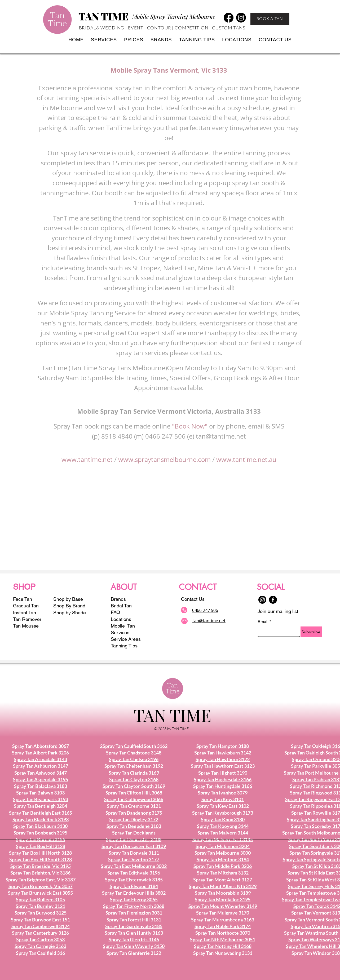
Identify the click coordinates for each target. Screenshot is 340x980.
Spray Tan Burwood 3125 (41, 913)
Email (264, 622)
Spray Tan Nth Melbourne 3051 (223, 939)
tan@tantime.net (221, 436)
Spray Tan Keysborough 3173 (223, 813)
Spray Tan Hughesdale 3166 (223, 779)
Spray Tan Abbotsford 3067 (41, 746)
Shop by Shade (70, 613)
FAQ (115, 612)
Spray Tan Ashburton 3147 (41, 766)
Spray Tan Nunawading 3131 (223, 953)
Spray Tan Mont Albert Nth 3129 (223, 886)
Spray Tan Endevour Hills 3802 (134, 893)
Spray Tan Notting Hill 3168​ (223, 946)
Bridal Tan (121, 606)
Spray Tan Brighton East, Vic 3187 (41, 880)
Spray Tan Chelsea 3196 (134, 759)
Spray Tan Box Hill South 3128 (41, 859)
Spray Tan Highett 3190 (223, 773)
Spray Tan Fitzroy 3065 (134, 899)
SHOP (24, 587)
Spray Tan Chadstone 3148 (134, 753)
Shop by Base (68, 599)
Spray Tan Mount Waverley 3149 (223, 906)
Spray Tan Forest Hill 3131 (134, 920)
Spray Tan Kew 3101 (223, 799)
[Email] (277, 632)
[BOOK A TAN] (270, 19)
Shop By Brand (69, 606)
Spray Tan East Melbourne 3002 (134, 866)
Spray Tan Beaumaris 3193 (41, 799)
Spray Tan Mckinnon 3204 (223, 846)
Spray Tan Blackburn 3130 (40, 826)
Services (120, 632)
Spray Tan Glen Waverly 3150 (134, 946)
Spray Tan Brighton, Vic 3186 (40, 873)
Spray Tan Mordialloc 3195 (223, 899)
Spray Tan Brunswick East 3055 (40, 893)
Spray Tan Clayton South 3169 (134, 786)
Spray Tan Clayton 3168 (134, 779)
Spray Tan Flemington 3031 (134, 913)
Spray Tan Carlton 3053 (40, 939)
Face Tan (23, 599)
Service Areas (126, 639)
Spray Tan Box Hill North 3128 (40, 853)
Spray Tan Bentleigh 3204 (40, 806)
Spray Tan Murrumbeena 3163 (223, 920)
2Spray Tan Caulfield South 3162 (134, 746)
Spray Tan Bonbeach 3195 (40, 833)
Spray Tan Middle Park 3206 (223, 866)
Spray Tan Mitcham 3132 (223, 873)
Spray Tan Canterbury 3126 (40, 933)
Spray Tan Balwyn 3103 (40, 793)
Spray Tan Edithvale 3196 (134, 873)
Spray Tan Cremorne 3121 (134, 806)
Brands (118, 599)
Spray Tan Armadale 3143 (40, 759)
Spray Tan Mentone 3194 (223, 859)
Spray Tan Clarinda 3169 (134, 773)
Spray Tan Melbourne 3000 (223, 853)
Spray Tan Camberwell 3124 (41, 926)
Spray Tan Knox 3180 (223, 819)
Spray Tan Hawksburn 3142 (223, 753)
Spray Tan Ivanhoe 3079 (223, 793)
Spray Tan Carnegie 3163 (40, 946)
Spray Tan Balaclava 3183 (41, 786)
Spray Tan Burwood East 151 (40, 920)
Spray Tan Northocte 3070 (223, 933)
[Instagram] (241, 18)
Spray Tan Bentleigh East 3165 (41, 813)
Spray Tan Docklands (134, 833)
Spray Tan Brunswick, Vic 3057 (41, 886)
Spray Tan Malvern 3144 (223, 833)
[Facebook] (229, 18)
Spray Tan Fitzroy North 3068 (134, 906)
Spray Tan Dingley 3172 (134, 819)
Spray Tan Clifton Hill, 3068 (134, 793)
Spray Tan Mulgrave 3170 (223, 913)
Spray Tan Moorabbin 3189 (223, 893)
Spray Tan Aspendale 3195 (41, 779)
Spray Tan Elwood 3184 (134, 886)
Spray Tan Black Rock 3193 (41, 819)
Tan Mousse (26, 626)
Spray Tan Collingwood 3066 (134, 799)
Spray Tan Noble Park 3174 (223, 926)
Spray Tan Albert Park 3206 (40, 753)
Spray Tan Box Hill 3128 (41, 846)
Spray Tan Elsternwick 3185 (134, 880)
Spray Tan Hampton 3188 (223, 746)
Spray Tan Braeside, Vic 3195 (41, 866)
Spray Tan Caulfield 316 (40, 953)
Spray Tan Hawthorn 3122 (223, 759)
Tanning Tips (124, 646)
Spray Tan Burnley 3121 (40, 906)
